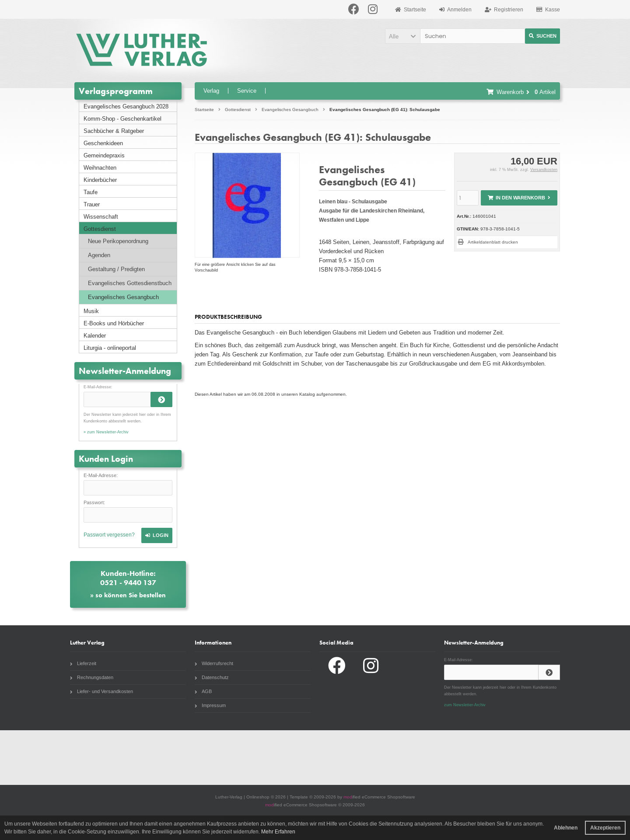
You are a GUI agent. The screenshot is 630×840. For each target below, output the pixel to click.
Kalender (95, 336)
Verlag (211, 91)
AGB (203, 691)
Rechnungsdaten (92, 677)
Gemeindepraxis (104, 155)
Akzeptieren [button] (605, 828)
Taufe (91, 192)
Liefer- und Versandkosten (101, 691)
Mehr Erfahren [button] (278, 832)
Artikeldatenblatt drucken (493, 242)
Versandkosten (544, 170)
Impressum (210, 705)
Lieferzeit (83, 663)
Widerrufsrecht (214, 663)
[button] (402, 36)
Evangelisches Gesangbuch (123, 297)
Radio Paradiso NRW (454, 758)
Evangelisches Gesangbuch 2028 (126, 106)
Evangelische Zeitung (353, 758)
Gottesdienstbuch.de (50, 758)
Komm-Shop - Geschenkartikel (122, 119)
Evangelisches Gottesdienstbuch (130, 283)
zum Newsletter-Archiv (465, 705)
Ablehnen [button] (566, 828)
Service (247, 91)
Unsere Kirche (252, 758)
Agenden (99, 255)
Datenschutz (212, 677)
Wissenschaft (101, 217)
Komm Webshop (554, 758)
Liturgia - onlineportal (110, 348)
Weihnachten (100, 168)
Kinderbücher (100, 180)
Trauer (92, 204)
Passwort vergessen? (109, 535)
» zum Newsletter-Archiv (106, 432)
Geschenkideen (103, 143)
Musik (91, 311)
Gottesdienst (100, 229)
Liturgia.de (151, 758)
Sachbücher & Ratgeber (114, 131)
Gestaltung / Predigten (116, 269)
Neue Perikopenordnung (118, 241)
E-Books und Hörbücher (114, 323)
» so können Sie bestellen (128, 595)
